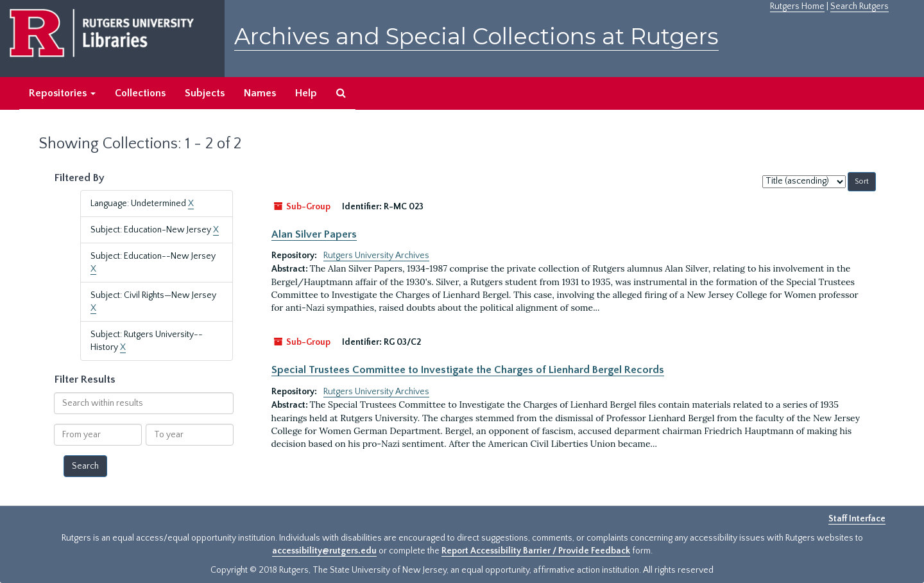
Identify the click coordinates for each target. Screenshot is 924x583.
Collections (140, 93)
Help (306, 93)
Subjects (205, 93)
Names (260, 93)
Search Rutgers (860, 6)
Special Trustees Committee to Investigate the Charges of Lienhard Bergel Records (468, 370)
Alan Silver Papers (314, 234)
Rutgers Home (797, 6)
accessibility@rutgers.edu (324, 551)
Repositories (62, 93)
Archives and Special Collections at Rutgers (476, 36)
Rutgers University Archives (376, 256)
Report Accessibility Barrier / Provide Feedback (536, 551)
